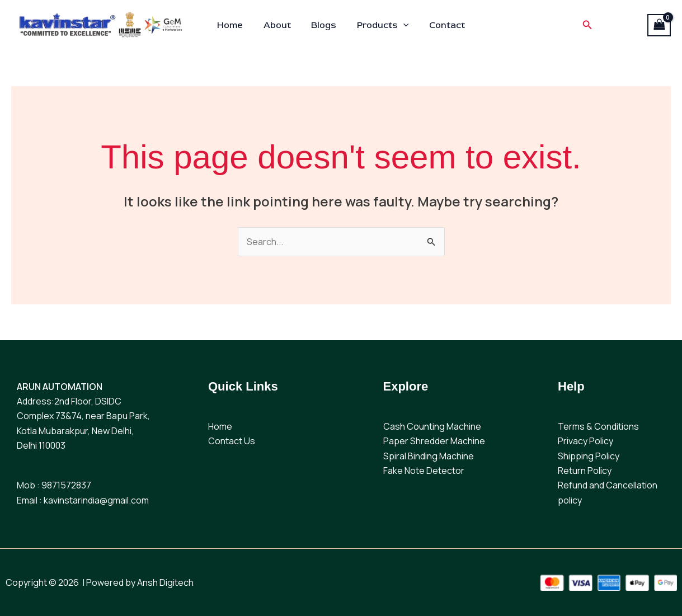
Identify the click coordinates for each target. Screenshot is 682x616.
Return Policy (585, 471)
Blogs (324, 25)
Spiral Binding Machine (429, 456)
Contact (442, 25)
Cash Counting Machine (432, 426)
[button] (581, 25)
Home (235, 25)
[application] (401, 25)
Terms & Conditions (598, 426)
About (279, 25)
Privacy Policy (585, 441)
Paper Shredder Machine (434, 441)
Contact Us (232, 441)
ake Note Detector (426, 471)
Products (380, 25)
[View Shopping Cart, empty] (659, 25)
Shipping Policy (589, 456)
